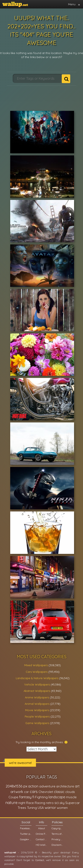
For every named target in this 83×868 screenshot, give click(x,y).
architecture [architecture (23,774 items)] (65, 786)
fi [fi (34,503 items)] (33, 797)
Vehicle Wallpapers (37, 684)
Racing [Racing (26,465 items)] (40, 803)
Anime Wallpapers (37, 697)
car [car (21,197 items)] (26, 792)
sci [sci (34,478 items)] (57, 803)
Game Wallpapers (37, 723)
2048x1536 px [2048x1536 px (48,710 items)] (16, 786)
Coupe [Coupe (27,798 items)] (13, 797)
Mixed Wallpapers (36, 665)
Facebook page (26, 828)
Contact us (41, 839)
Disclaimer (57, 845)
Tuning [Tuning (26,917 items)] (32, 808)
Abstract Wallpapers (37, 691)
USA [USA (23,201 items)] (41, 808)
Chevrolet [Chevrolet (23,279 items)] (46, 792)
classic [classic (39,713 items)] (59, 792)
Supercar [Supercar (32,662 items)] (73, 803)
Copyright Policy (57, 828)
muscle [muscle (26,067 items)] (71, 797)
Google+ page (26, 839)
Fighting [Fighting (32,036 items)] (41, 797)
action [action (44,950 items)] (33, 786)
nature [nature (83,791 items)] (11, 803)
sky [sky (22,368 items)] (62, 803)
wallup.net (10, 852)
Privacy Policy (57, 839)
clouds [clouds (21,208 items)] (70, 792)
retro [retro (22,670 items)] (50, 803)
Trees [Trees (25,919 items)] (22, 808)
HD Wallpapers (41, 845)
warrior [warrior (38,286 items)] (50, 808)
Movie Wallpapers (37, 710)
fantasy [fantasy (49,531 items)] (25, 797)
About (41, 828)
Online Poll (41, 834)
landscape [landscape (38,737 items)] (57, 797)
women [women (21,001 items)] (62, 808)
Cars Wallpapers (37, 672)
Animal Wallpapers (37, 704)
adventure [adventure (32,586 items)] (47, 786)
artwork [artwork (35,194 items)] (17, 792)
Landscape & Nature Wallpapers (37, 678)
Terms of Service (57, 834)
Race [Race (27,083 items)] (30, 803)
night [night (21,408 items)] (22, 803)
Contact (40, 860)
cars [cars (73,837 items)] (34, 792)
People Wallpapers (37, 716)
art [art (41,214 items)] (77, 786)
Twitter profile (26, 834)
